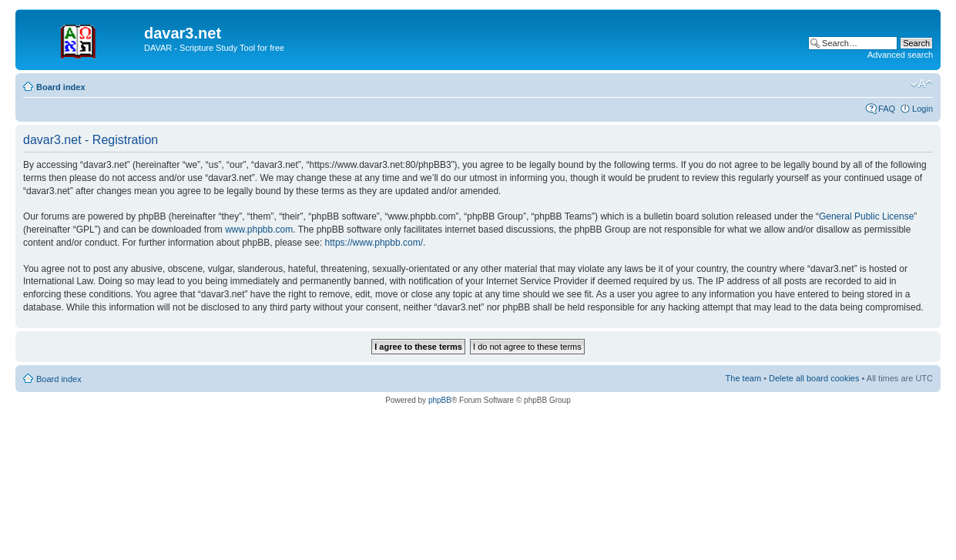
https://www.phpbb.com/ (374, 243)
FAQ (887, 109)
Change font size (922, 84)
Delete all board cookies (814, 378)
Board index (61, 87)
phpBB (440, 400)
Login (922, 109)
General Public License (866, 216)
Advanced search (900, 55)
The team (743, 378)
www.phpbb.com (259, 230)
